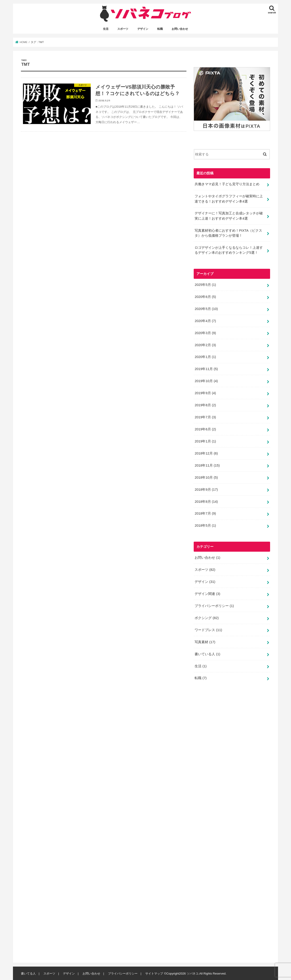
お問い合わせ (180, 29)
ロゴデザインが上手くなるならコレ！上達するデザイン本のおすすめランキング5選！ (229, 250)
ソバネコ (193, 973)
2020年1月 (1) (205, 357)
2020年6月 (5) (205, 297)
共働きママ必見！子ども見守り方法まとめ (227, 184)
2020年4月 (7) (205, 320)
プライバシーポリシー (214, 605)
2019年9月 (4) (205, 393)
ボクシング (207, 617)
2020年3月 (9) (205, 333)
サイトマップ (154, 973)
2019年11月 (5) (206, 369)
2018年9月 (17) (206, 489)
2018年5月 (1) (205, 525)
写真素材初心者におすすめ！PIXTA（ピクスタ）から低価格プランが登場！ (228, 233)
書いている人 (207, 654)
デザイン (143, 29)
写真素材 (205, 642)
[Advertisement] (228, 823)
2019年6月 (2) (205, 429)
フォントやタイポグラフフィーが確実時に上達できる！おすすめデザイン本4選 (229, 198)
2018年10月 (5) (206, 477)
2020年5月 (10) (206, 309)
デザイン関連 (207, 593)
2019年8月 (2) (205, 405)
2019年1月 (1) (205, 441)
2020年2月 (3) (205, 345)
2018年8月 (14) (206, 501)
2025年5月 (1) (205, 284)
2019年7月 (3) (205, 417)
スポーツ (123, 29)
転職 (160, 29)
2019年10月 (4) (206, 381)
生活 (106, 29)
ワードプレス (208, 630)
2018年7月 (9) (205, 513)
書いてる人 (28, 973)
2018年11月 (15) (207, 465)
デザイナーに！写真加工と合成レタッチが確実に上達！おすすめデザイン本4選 (229, 216)
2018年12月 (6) (206, 453)
